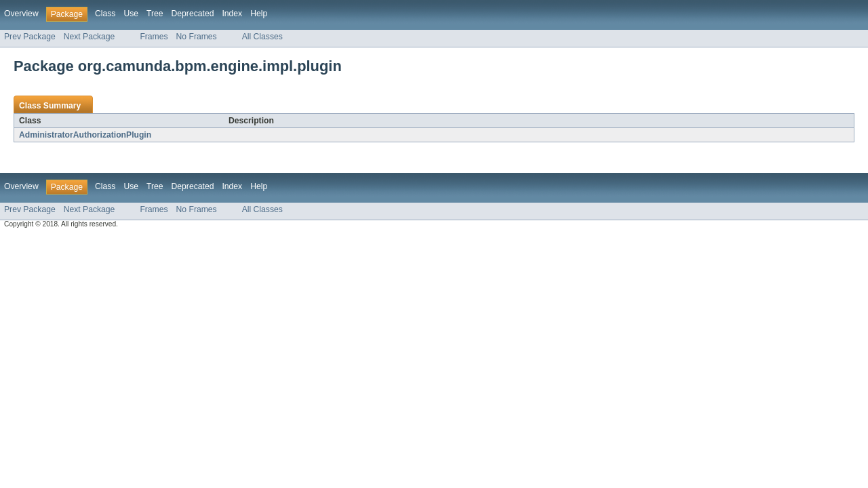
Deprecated (193, 14)
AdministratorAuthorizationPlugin (85, 135)
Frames (154, 37)
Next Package (90, 37)
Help (259, 14)
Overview (21, 14)
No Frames (197, 37)
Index (232, 14)
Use (131, 14)
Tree (155, 14)
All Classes (262, 37)
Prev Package (30, 37)
